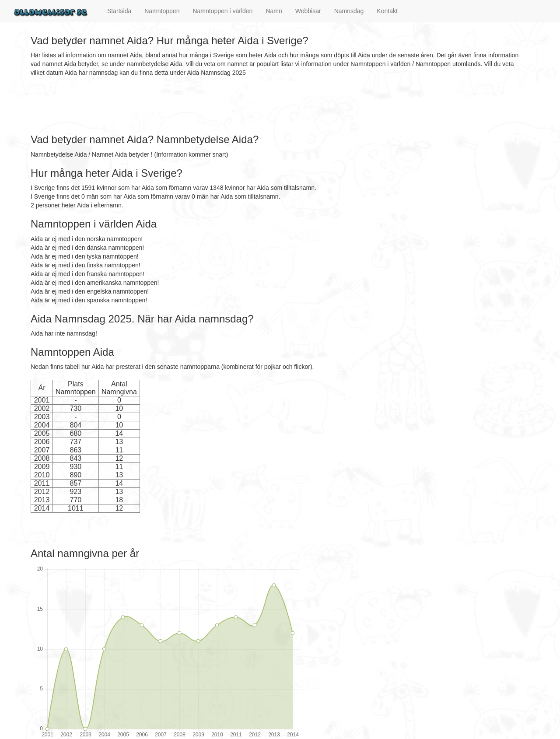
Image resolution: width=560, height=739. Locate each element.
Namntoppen (162, 11)
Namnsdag (349, 11)
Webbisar (308, 11)
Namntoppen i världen (222, 11)
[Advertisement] (190, 105)
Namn (274, 11)
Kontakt (387, 11)
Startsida (119, 11)
